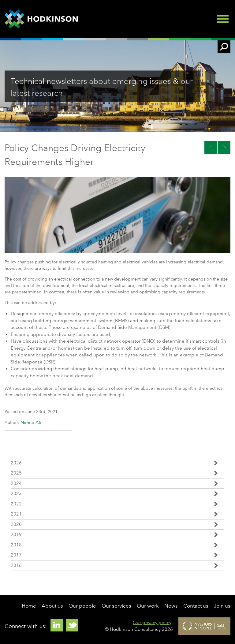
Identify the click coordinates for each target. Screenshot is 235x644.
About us (52, 606)
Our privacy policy (152, 623)
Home (29, 606)
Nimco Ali (31, 423)
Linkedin (57, 625)
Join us (222, 606)
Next (211, 148)
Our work (148, 606)
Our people (82, 606)
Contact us (196, 606)
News (171, 606)
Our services (116, 606)
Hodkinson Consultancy (41, 19)
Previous (224, 148)
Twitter (72, 625)
